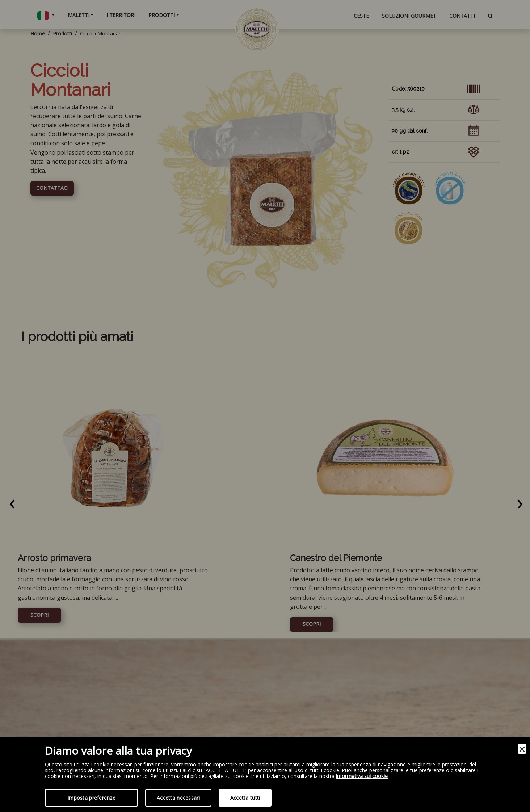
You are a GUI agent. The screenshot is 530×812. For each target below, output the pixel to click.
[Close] (522, 749)
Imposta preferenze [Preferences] (91, 798)
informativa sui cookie (362, 776)
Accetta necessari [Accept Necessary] (178, 798)
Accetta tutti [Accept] (245, 798)
